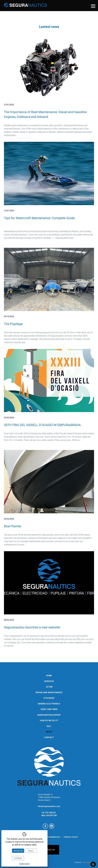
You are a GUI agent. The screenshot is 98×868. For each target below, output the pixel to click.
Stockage (49, 698)
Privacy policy (71, 837)
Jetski (49, 687)
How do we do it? (49, 721)
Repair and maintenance (49, 692)
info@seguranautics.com (49, 806)
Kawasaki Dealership (49, 715)
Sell (49, 726)
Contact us (49, 850)
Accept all (18, 851)
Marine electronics (49, 704)
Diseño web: (83, 862)
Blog (49, 732)
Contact (49, 737)
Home (49, 676)
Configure (18, 858)
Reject (31, 851)
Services (49, 681)
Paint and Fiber (49, 709)
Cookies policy (24, 864)
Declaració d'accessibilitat (47, 837)
